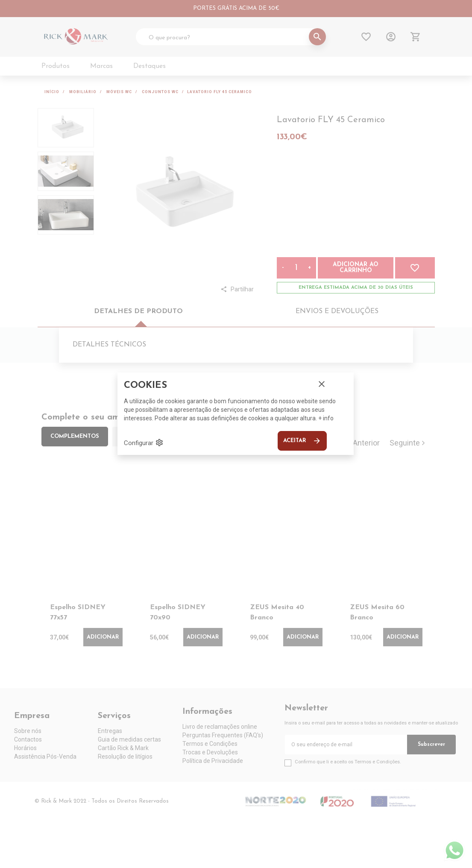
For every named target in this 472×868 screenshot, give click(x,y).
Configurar (144, 443)
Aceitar (302, 441)
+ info (326, 418)
